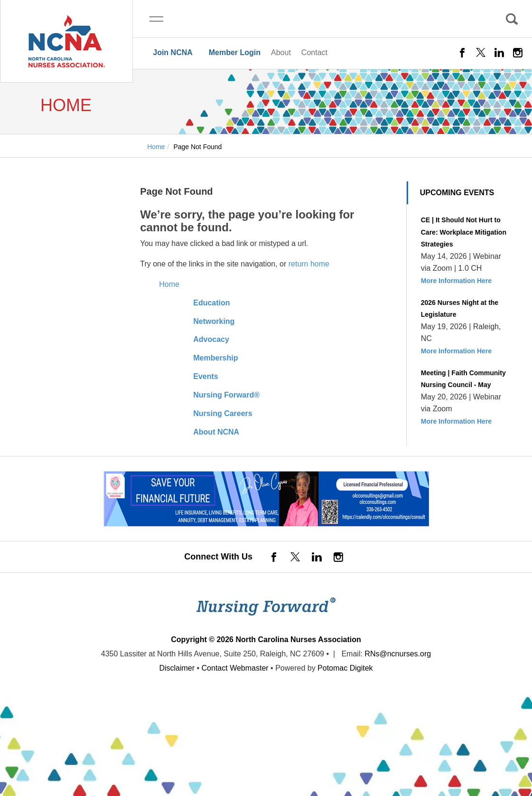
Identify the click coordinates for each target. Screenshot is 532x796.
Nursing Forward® (226, 395)
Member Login (235, 52)
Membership (215, 358)
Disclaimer (177, 668)
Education (211, 303)
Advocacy (211, 339)
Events (205, 376)
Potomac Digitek (345, 668)
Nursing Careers (223, 413)
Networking (214, 321)
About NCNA (216, 432)
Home (169, 284)
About (281, 52)
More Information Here (456, 281)
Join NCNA (173, 52)
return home (309, 264)
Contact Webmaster (235, 668)
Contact (314, 52)
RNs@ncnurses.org (398, 654)
